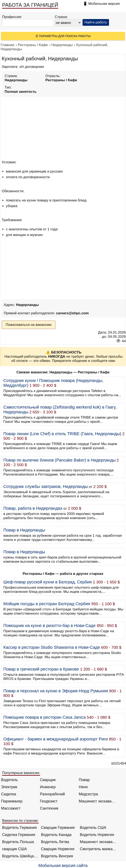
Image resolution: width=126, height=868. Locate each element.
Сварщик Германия (58, 828)
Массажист (11, 808)
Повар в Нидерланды (24, 530)
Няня (83, 787)
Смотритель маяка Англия (98, 849)
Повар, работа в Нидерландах (33, 508)
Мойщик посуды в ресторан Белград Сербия (47, 604)
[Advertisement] (64, 128)
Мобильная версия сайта (63, 865)
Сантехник (49, 808)
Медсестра (88, 794)
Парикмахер (12, 801)
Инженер (48, 787)
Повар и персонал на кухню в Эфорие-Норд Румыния (56, 691)
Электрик (9, 787)
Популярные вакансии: (21, 773)
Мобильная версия (104, 4)
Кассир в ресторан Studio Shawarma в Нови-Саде (52, 647)
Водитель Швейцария (20, 856)
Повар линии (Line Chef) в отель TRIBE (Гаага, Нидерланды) (62, 434)
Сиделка (9, 794)
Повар (84, 780)
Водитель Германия (19, 828)
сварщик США (14, 849)
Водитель (9, 780)
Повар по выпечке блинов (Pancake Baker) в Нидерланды (60, 460)
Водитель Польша (18, 842)
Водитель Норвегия (97, 835)
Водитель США (93, 828)
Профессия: (12, 17)
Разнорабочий (52, 794)
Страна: (61, 17)
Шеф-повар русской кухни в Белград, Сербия (48, 582)
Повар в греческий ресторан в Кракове (41, 669)
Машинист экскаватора (97, 801)
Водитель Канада (56, 835)
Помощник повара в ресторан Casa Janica (45, 717)
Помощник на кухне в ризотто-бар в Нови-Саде (49, 626)
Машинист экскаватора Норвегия (98, 842)
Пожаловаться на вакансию (29, 325)
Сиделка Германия (19, 835)
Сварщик (48, 780)
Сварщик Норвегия (58, 849)
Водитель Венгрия (57, 856)
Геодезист (49, 801)
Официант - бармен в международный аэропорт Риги (56, 739)
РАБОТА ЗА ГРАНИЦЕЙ (30, 5)
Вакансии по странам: (20, 821)
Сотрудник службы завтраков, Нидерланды (46, 486)
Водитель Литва (55, 842)
